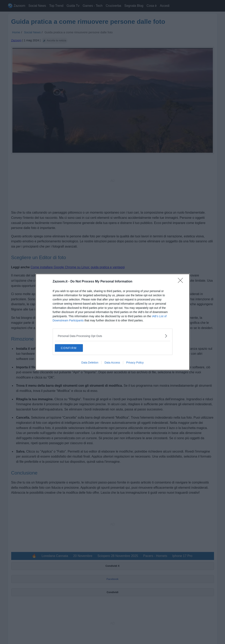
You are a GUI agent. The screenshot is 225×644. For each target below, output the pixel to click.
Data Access (112, 363)
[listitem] (113, 336)
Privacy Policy (135, 363)
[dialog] (113, 322)
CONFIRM (74, 348)
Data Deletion (90, 363)
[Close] (182, 281)
